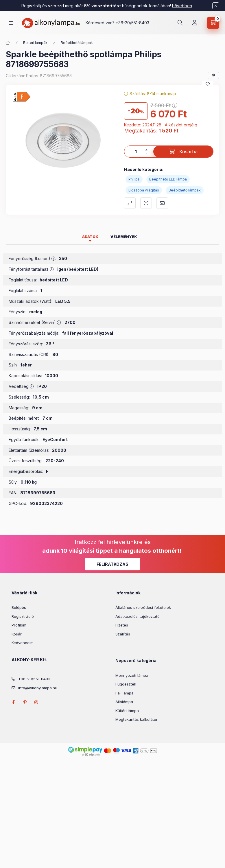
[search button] (180, 23)
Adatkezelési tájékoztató (138, 616)
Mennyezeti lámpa (132, 675)
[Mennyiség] (136, 152)
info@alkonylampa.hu (38, 688)
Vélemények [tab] (124, 237)
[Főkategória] (8, 43)
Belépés (19, 607)
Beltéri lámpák (35, 43)
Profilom (19, 625)
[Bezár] (216, 6)
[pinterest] (213, 75)
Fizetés (122, 625)
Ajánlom (162, 203)
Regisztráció (23, 616)
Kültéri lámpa (127, 711)
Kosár (17, 634)
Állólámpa (124, 702)
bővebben (182, 6)
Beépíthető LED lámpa (168, 179)
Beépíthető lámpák (77, 43)
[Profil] (195, 23)
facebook (13, 702)
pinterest (25, 702)
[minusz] (146, 153)
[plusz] (146, 150)
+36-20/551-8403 (132, 23)
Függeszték (126, 684)
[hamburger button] (11, 23)
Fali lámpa (125, 693)
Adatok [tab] (90, 237)
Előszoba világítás (144, 190)
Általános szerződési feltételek (143, 607)
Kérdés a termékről (146, 203)
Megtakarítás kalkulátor (137, 719)
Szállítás (123, 634)
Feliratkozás (113, 564)
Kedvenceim (23, 643)
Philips (134, 179)
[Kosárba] (183, 152)
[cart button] (213, 23)
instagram (36, 702)
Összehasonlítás (130, 203)
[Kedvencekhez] (208, 84)
